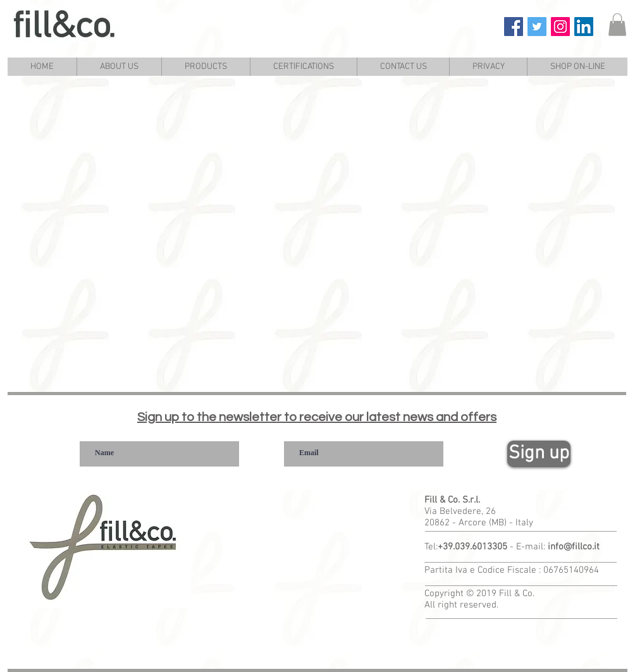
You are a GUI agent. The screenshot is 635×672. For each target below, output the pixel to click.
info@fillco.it (574, 547)
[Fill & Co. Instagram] (560, 27)
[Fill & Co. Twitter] (537, 27)
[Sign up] (539, 454)
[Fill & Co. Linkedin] (584, 27)
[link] (617, 25)
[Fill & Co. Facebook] (514, 27)
